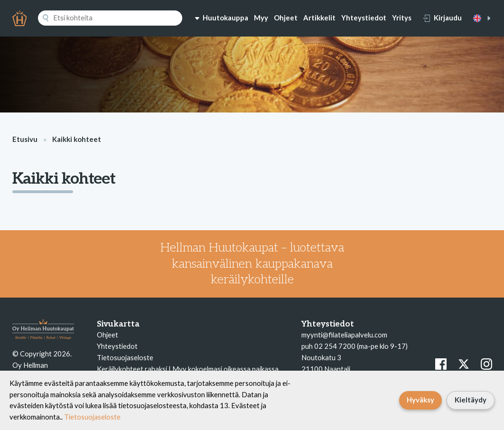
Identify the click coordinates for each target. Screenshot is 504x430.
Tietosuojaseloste (125, 357)
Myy (261, 18)
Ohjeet (286, 18)
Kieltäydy (471, 400)
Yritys (402, 18)
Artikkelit (319, 18)
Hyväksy (420, 400)
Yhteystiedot (364, 18)
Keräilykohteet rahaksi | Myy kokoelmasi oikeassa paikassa (188, 369)
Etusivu (25, 139)
